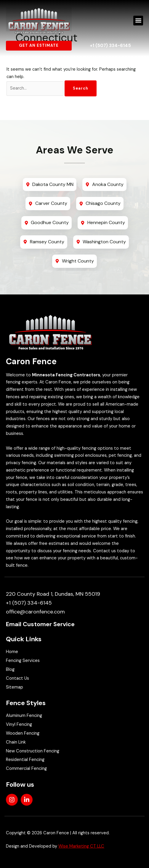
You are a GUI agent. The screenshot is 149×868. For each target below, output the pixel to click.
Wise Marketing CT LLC (81, 846)
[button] (138, 21)
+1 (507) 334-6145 (110, 46)
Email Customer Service (40, 624)
